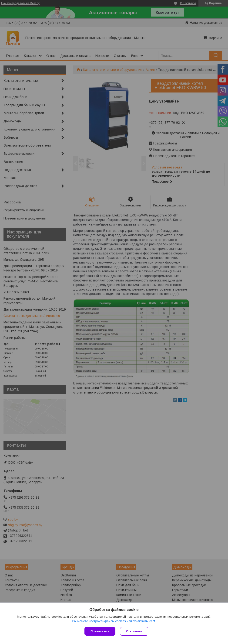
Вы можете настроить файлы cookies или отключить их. (112, 621)
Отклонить (134, 631)
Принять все (100, 631)
